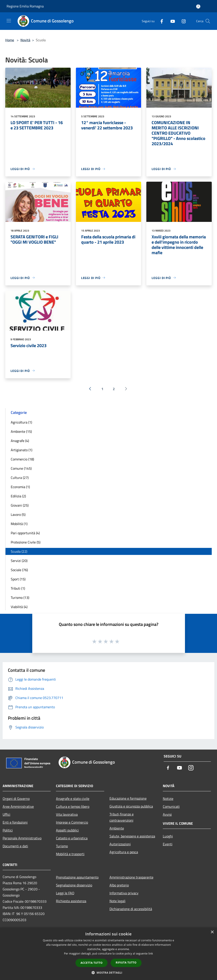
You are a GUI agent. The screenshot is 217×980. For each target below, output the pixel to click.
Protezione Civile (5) (26, 542)
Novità (25, 40)
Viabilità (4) (19, 607)
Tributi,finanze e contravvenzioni (122, 817)
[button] (109, 973)
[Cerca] (208, 21)
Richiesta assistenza (71, 901)
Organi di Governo (16, 799)
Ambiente (117, 828)
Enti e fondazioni (15, 822)
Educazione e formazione (128, 798)
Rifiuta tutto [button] (126, 963)
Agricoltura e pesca (124, 852)
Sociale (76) (19, 570)
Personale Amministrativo (22, 838)
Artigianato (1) (22, 450)
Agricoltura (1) (21, 422)
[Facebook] (160, 21)
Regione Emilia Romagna (25, 6)
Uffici (6, 814)
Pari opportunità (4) (25, 533)
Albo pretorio (119, 885)
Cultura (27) (20, 478)
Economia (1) (20, 487)
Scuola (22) (19, 551)
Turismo (62, 846)
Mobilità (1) (19, 524)
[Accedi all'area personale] (198, 6)
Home (10, 40)
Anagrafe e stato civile (73, 799)
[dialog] (108, 954)
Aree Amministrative (18, 806)
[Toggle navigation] (9, 21)
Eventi (168, 844)
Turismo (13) (20, 598)
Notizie (168, 799)
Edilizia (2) (18, 496)
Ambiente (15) (21, 431)
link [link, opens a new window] (151, 954)
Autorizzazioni (120, 844)
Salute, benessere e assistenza (132, 836)
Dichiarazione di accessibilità (131, 909)
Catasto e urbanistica (72, 838)
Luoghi (168, 836)
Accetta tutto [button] (91, 963)
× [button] (212, 932)
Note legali (117, 901)
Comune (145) (21, 468)
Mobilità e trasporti (70, 854)
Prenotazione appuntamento (77, 877)
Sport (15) (18, 579)
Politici (8, 830)
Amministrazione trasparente (131, 877)
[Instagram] (182, 21)
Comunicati (171, 806)
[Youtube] (171, 21)
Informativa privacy (124, 893)
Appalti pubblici (67, 830)
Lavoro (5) (18, 514)
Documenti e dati (15, 846)
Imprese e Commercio (72, 822)
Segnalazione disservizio (74, 885)
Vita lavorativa (67, 814)
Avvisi (167, 814)
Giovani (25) (20, 505)
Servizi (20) (19, 561)
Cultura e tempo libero (73, 806)
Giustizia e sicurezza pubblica (131, 806)
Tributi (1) (18, 588)
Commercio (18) (22, 459)
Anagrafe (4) (20, 441)
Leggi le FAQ (65, 893)
